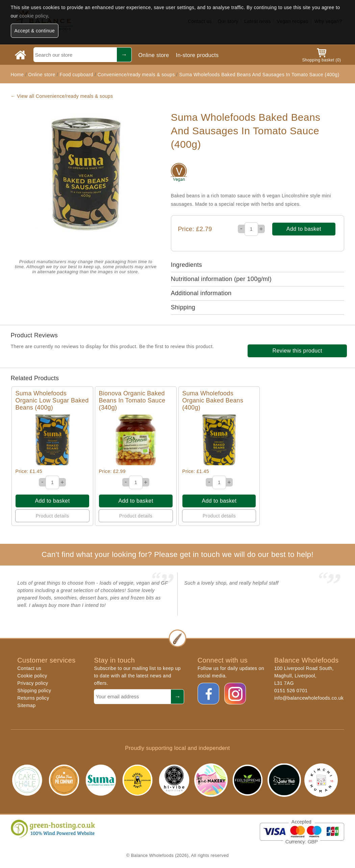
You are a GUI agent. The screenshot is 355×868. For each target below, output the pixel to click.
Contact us (29, 668)
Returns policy (33, 698)
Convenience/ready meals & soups (136, 75)
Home (17, 75)
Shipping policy (34, 691)
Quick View (53, 440)
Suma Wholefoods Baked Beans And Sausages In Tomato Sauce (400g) (259, 75)
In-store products (197, 55)
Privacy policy (33, 683)
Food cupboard (77, 75)
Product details (53, 516)
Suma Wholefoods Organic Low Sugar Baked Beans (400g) (52, 400)
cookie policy (33, 16)
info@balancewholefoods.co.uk (309, 698)
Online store (154, 55)
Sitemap (26, 705)
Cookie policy (32, 676)
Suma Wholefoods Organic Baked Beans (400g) (213, 400)
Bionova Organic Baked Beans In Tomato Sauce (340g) (132, 400)
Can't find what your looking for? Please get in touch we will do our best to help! (177, 554)
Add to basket (304, 229)
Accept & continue (35, 31)
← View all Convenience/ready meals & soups (62, 96)
